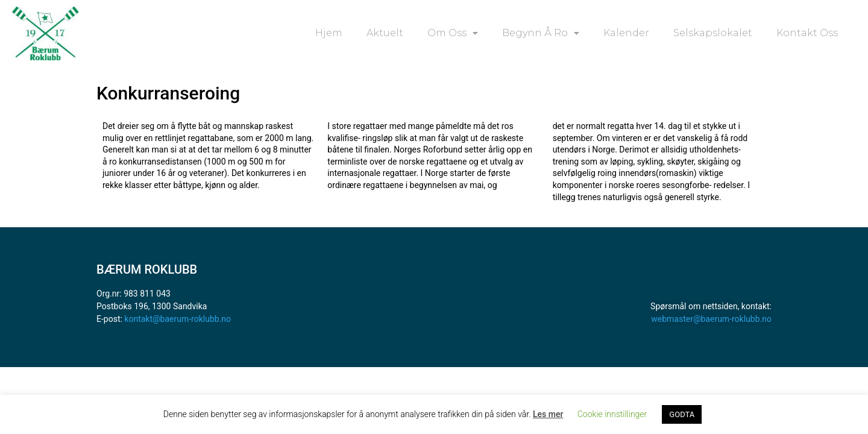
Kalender (626, 33)
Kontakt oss (807, 33)
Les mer (548, 414)
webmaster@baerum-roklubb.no (711, 319)
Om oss (453, 33)
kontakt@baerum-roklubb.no (178, 319)
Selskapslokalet (713, 33)
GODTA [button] (682, 414)
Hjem (329, 33)
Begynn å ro (541, 33)
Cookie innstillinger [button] (612, 414)
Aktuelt (385, 33)
